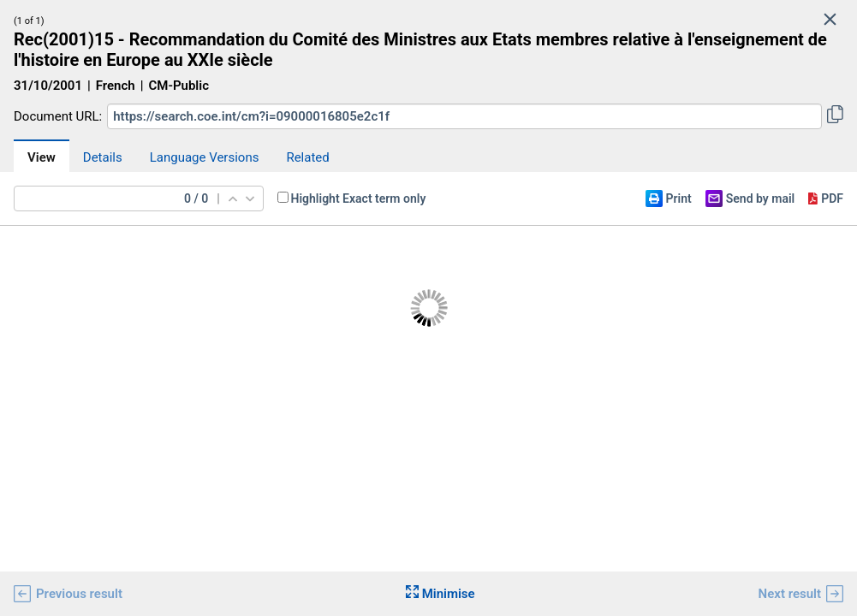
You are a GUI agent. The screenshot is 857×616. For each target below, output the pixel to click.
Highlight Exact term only (359, 198)
